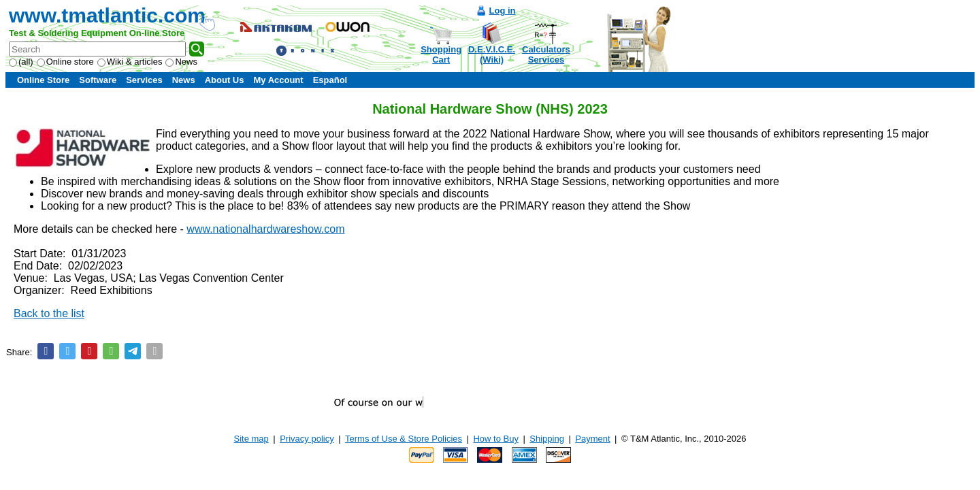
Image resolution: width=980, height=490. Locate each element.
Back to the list (49, 313)
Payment (592, 439)
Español (330, 80)
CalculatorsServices (546, 54)
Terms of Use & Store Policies (404, 439)
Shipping (547, 439)
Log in (503, 11)
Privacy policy (307, 439)
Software (98, 80)
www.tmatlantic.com (107, 15)
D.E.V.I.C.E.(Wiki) (492, 54)
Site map (251, 439)
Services (144, 80)
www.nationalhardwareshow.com (265, 229)
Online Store (43, 80)
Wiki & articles (130, 62)
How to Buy (495, 439)
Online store (65, 62)
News (181, 62)
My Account (278, 80)
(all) (21, 62)
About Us (225, 80)
